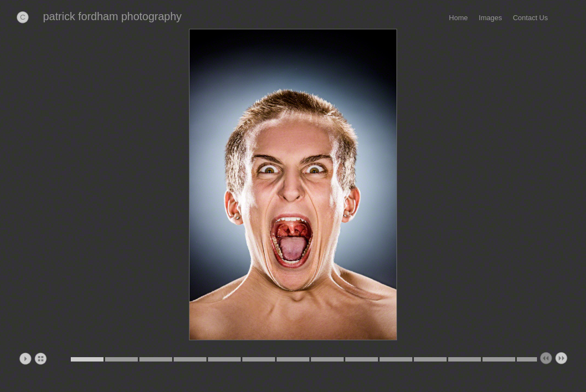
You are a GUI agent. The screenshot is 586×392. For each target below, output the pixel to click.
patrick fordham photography (112, 16)
